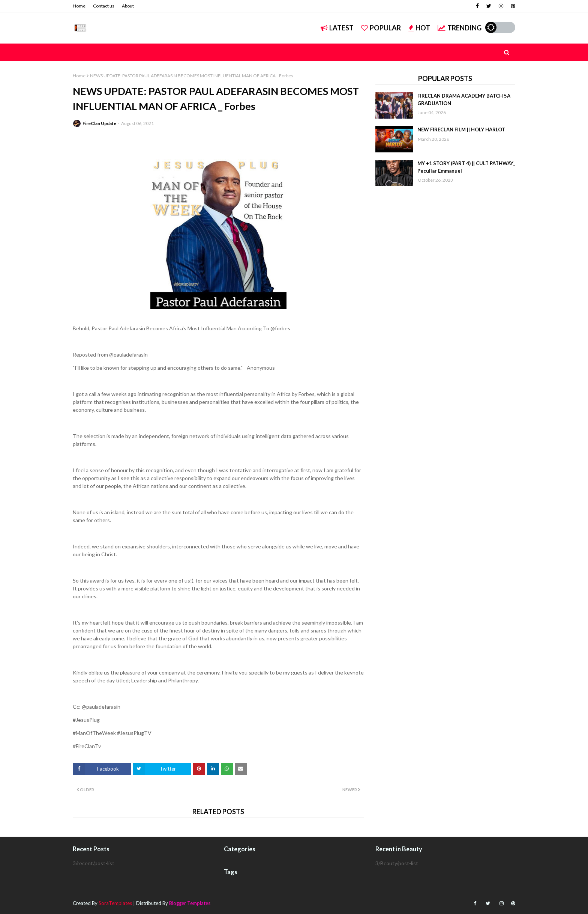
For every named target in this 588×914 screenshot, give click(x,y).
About (128, 6)
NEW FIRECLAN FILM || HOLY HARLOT (461, 129)
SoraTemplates (115, 903)
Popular (381, 28)
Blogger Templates (190, 903)
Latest (337, 28)
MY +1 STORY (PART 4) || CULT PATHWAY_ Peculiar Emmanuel (466, 167)
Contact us (104, 6)
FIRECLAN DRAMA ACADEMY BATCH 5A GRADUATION (464, 99)
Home (79, 6)
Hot (419, 28)
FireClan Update (99, 123)
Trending (460, 28)
